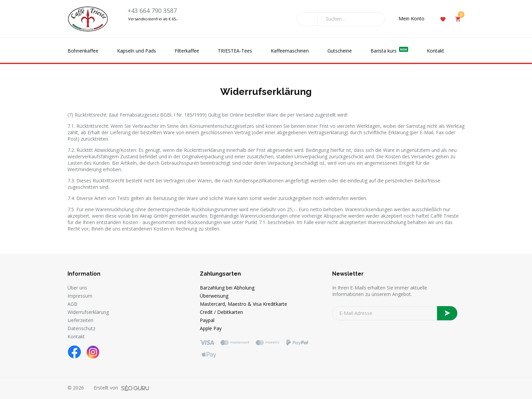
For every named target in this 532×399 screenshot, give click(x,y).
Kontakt (435, 51)
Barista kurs (389, 50)
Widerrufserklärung (88, 312)
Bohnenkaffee (83, 51)
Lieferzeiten (80, 320)
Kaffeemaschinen (290, 51)
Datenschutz (81, 328)
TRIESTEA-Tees (235, 51)
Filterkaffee (187, 51)
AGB (72, 304)
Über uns (77, 288)
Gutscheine (340, 51)
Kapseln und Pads (137, 51)
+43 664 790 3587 (152, 11)
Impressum (80, 296)
